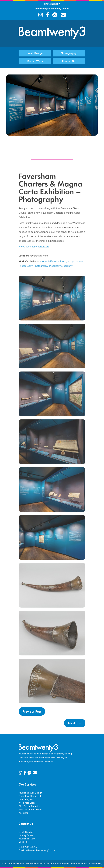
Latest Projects (26, 799)
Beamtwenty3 (17, 864)
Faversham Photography (31, 796)
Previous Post (32, 711)
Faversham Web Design (30, 793)
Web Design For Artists (30, 806)
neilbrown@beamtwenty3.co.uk (52, 9)
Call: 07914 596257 (28, 847)
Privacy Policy (95, 864)
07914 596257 (52, 4)
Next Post (75, 723)
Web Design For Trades (30, 810)
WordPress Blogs (27, 803)
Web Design (35, 53)
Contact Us (69, 61)
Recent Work (35, 61)
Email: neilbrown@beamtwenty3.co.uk (37, 850)
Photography (69, 53)
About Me (23, 813)
